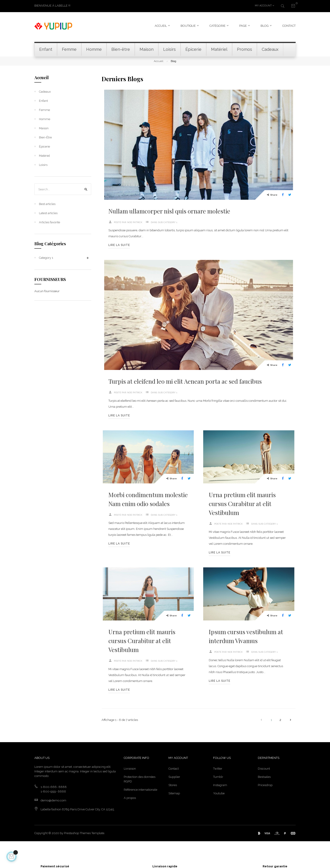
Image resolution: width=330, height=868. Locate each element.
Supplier (174, 776)
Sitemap (174, 793)
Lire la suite (119, 245)
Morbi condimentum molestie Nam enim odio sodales (148, 499)
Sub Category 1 (168, 222)
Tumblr (218, 776)
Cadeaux (45, 91)
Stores (173, 784)
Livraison (130, 768)
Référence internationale (140, 789)
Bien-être (45, 137)
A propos (130, 797)
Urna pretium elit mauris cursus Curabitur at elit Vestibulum (242, 503)
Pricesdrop (265, 784)
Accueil (41, 77)
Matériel (44, 155)
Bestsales (264, 776)
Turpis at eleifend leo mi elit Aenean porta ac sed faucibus (185, 381)
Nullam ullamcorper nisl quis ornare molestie (169, 210)
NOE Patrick (135, 222)
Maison (44, 128)
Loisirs (43, 164)
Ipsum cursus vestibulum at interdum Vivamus (246, 636)
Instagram (220, 784)
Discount (264, 768)
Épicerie (44, 146)
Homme (45, 118)
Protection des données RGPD (140, 778)
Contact (174, 768)
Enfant (43, 100)
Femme (44, 109)
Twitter (218, 768)
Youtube (219, 793)
